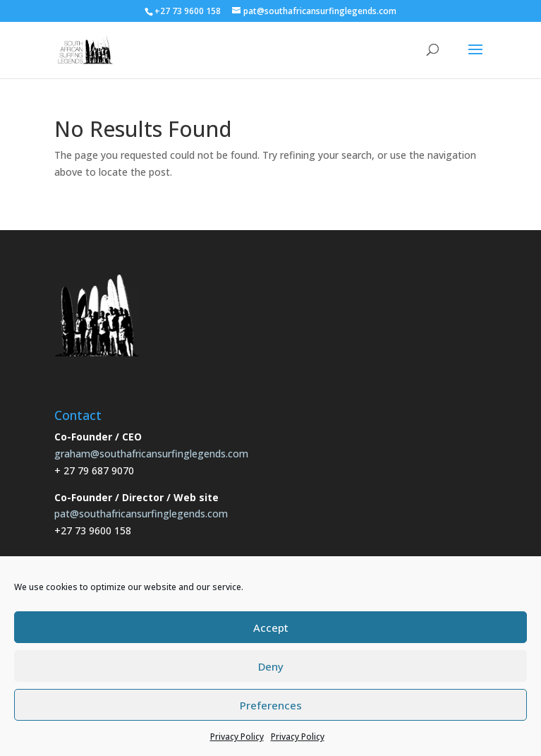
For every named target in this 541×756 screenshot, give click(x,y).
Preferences (271, 705)
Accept (271, 628)
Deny (271, 666)
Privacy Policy (237, 737)
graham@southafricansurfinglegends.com (151, 454)
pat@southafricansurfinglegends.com (141, 514)
